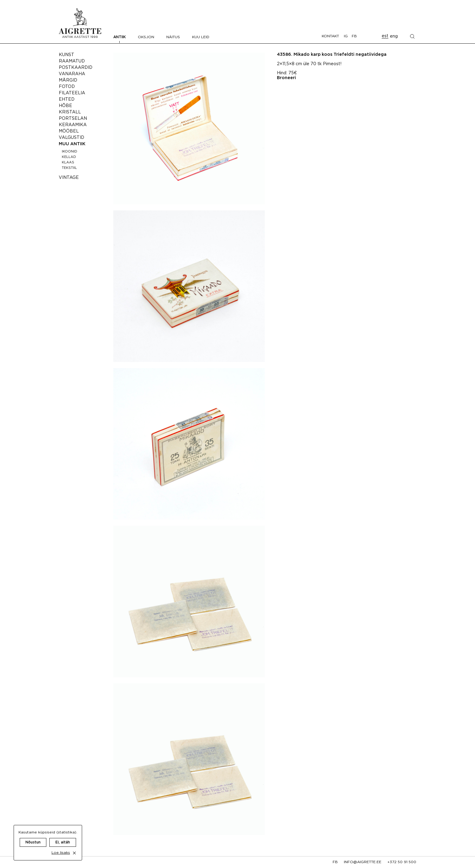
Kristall (70, 112)
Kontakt (330, 36)
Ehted (67, 99)
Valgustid (71, 138)
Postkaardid (76, 68)
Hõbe (65, 106)
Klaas (68, 163)
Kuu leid (201, 37)
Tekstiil (69, 168)
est (385, 36)
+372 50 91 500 (402, 862)
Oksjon (146, 37)
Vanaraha (72, 74)
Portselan (73, 119)
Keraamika (73, 125)
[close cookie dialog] (74, 847)
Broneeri (286, 78)
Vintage (69, 178)
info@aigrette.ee (363, 862)
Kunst (66, 55)
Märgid (68, 80)
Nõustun (33, 836)
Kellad (69, 157)
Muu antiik (72, 144)
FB (354, 36)
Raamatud (72, 61)
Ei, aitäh (63, 836)
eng (394, 36)
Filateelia (72, 93)
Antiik (120, 37)
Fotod (67, 87)
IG (346, 36)
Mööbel (69, 131)
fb (335, 862)
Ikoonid (70, 152)
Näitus (173, 37)
